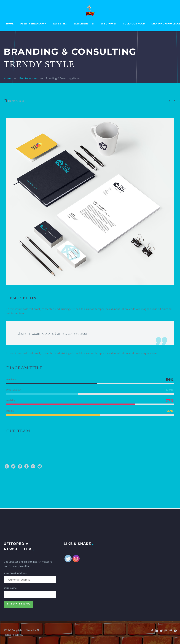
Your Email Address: (15, 573)
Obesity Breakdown (33, 24)
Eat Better (60, 24)
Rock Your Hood (134, 24)
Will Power (109, 24)
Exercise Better (84, 24)
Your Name (10, 588)
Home (10, 24)
